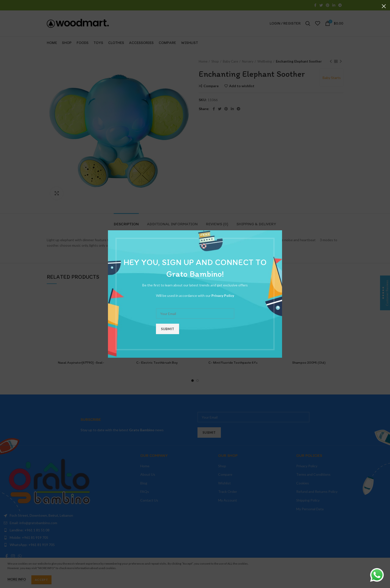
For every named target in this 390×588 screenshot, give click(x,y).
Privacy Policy (223, 295)
